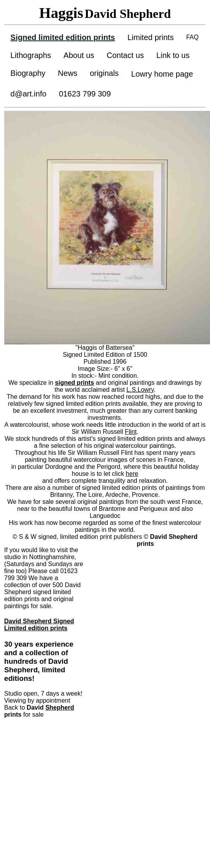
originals (104, 73)
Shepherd (60, 708)
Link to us (173, 55)
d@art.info (29, 94)
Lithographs (31, 55)
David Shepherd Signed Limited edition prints (39, 625)
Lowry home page (162, 74)
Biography (28, 73)
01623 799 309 (85, 94)
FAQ (192, 37)
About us (79, 55)
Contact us (125, 55)
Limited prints (151, 37)
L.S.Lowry (140, 390)
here (132, 474)
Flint (131, 432)
